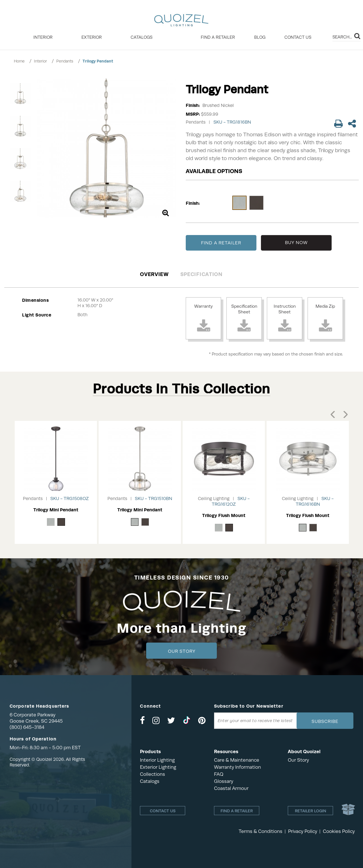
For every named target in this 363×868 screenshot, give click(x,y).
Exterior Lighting (158, 767)
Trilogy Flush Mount (224, 515)
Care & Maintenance (237, 760)
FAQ (219, 774)
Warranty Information (237, 767)
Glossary (224, 781)
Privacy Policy (303, 831)
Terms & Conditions (261, 831)
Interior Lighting (157, 760)
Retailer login (311, 811)
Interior (40, 61)
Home (19, 61)
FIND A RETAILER (221, 243)
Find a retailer (218, 37)
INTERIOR (43, 37)
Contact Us (298, 37)
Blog (260, 37)
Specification (201, 274)
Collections (153, 774)
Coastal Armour (231, 788)
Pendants (65, 61)
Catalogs (141, 37)
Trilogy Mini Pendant (56, 510)
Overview (154, 274)
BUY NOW (296, 243)
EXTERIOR (92, 37)
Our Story (182, 651)
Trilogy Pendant (98, 61)
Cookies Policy (339, 831)
